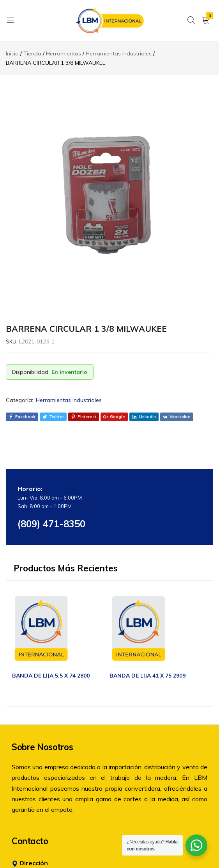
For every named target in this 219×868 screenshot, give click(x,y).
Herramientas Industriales (69, 400)
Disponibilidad (30, 372)
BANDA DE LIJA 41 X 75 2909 (147, 676)
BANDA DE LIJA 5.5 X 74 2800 (51, 676)
